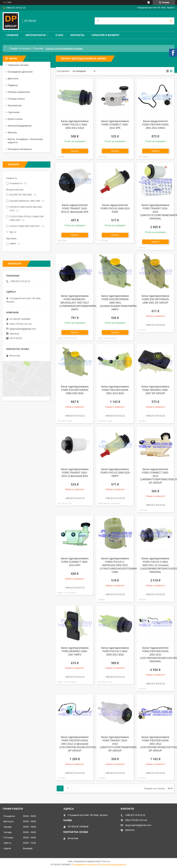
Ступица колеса (16, 99)
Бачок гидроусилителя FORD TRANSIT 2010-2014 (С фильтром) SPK (75, 208)
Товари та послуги (20, 48)
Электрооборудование (20, 126)
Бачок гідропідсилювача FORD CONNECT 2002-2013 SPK (115, 125)
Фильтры (12, 132)
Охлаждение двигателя (20, 72)
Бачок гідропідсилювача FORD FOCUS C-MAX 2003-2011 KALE (75, 125)
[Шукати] (171, 21)
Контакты (77, 35)
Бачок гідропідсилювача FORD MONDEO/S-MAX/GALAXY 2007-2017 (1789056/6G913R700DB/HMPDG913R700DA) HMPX (86, 303)
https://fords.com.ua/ (21, 324)
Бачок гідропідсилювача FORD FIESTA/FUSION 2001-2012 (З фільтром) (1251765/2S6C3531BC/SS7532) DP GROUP (78, 744)
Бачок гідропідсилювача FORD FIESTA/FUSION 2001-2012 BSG (115, 390)
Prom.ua (105, 861)
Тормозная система (18, 65)
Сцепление (14, 112)
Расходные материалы (20, 149)
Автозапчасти (36, 35)
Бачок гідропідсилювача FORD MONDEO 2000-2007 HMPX (75, 651)
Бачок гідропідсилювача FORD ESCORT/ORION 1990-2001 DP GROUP (155, 299)
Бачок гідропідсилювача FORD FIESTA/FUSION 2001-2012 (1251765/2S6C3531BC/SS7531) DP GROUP (159, 744)
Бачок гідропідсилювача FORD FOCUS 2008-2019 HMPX (115, 473)
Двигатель (13, 78)
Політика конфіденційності (113, 865)
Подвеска (13, 85)
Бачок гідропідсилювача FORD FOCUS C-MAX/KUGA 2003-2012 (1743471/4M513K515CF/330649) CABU (119, 565)
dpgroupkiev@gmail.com (23, 329)
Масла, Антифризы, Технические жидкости (25, 141)
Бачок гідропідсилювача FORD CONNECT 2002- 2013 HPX (75, 562)
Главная (12, 35)
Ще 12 (13, 232)
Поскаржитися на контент (85, 865)
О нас (59, 35)
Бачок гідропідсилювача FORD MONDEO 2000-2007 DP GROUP (155, 390)
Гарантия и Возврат (105, 35)
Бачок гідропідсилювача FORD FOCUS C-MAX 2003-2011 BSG (115, 651)
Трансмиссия (15, 105)
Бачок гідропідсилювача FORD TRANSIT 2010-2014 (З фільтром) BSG (75, 473)
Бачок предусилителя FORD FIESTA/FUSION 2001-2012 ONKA (155, 125)
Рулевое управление (19, 92)
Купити (75, 151)
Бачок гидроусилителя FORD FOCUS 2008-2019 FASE (115, 208)
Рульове (38, 48)
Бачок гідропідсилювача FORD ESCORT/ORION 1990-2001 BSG (75, 390)
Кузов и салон (15, 119)
